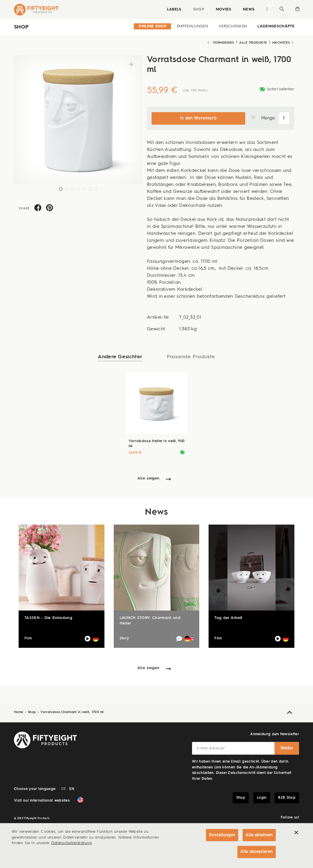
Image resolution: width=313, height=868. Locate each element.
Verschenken (233, 26)
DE (64, 788)
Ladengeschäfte (276, 26)
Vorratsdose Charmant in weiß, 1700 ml (72, 712)
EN (72, 788)
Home (19, 712)
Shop (198, 9)
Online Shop (152, 26)
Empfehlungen (192, 26)
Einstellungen (222, 834)
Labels (174, 9)
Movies (223, 9)
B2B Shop (287, 797)
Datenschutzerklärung (72, 842)
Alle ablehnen (259, 834)
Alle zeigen (149, 478)
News (248, 9)
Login (262, 797)
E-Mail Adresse (211, 748)
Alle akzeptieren (256, 851)
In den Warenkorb (198, 118)
